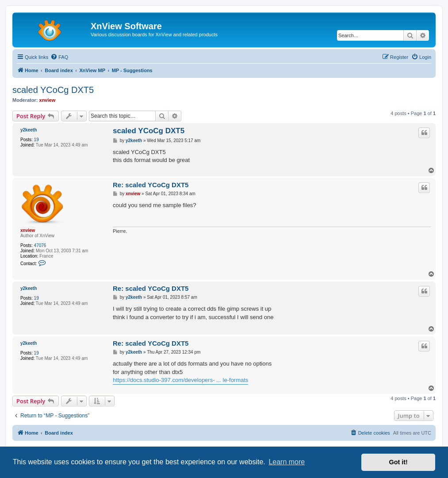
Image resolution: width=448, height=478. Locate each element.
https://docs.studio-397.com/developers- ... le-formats (180, 380)
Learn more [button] (287, 462)
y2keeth (29, 130)
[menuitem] (59, 57)
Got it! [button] (398, 462)
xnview (48, 100)
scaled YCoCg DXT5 (53, 90)
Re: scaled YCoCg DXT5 (151, 185)
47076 (40, 245)
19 (36, 140)
